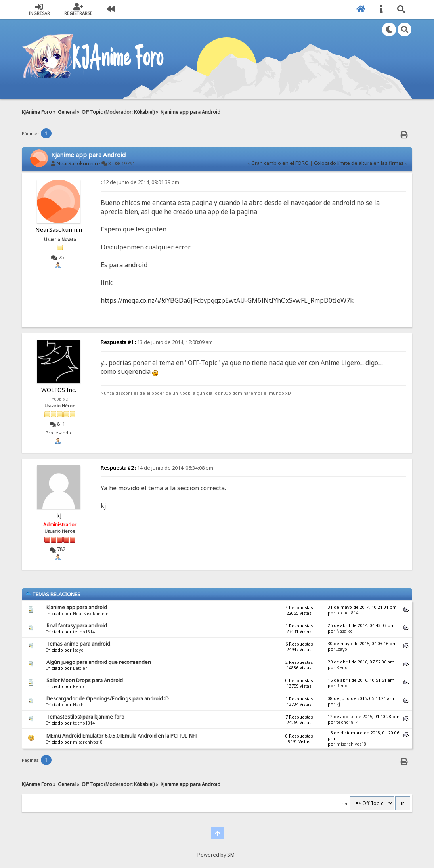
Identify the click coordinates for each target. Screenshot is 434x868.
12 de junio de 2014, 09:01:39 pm (140, 182)
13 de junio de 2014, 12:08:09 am (157, 342)
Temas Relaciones (53, 594)
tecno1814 (347, 613)
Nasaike (345, 631)
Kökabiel (144, 112)
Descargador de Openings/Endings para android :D (108, 699)
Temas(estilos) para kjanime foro (85, 717)
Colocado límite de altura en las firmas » (361, 163)
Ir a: (344, 803)
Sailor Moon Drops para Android (85, 680)
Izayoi (79, 650)
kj (59, 515)
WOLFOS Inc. (59, 390)
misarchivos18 (88, 742)
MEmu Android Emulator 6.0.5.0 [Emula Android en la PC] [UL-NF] (121, 736)
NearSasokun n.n (77, 163)
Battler (80, 668)
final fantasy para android (77, 626)
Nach (78, 705)
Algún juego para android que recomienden (99, 662)
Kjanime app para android (77, 607)
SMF (232, 855)
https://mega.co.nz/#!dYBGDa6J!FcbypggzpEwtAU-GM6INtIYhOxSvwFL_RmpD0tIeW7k (227, 300)
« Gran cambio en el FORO (278, 163)
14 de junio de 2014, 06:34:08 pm (157, 468)
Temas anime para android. (79, 644)
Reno (342, 667)
